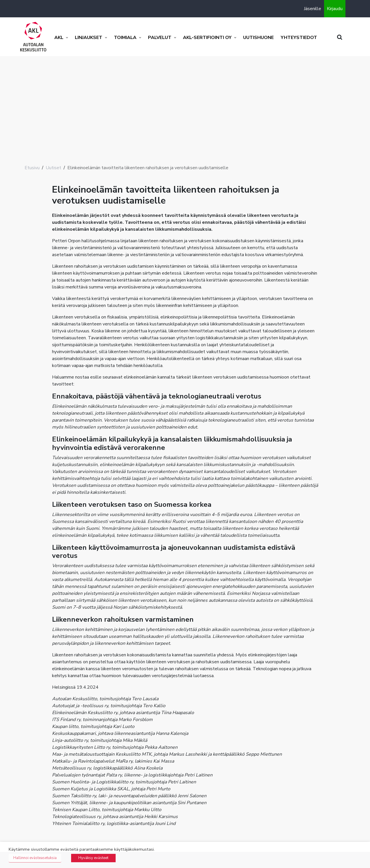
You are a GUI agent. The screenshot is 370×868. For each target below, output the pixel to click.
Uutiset (53, 168)
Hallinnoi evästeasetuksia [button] (35, 858)
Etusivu (32, 168)
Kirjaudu (335, 9)
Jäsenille (312, 9)
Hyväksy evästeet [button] (93, 858)
